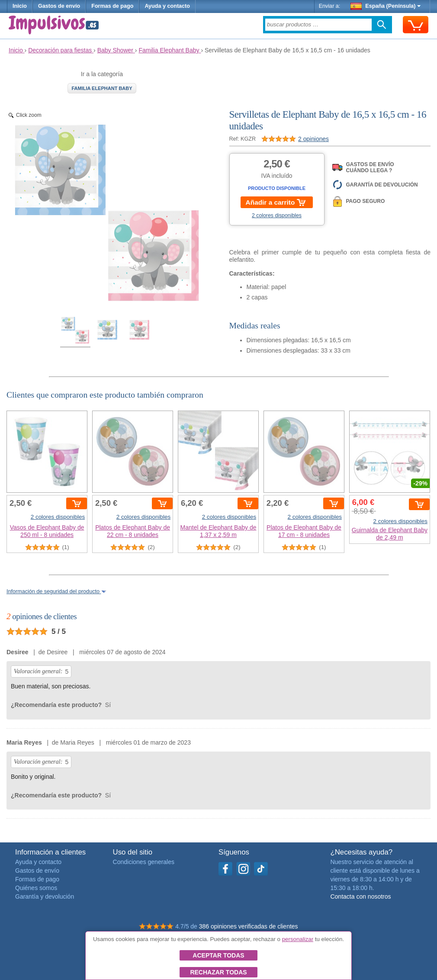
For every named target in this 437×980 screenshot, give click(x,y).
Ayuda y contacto (167, 6)
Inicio (20, 6)
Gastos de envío (59, 6)
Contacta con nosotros (360, 896)
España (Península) (386, 6)
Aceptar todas (218, 955)
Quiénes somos (36, 888)
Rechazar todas (218, 972)
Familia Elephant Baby (102, 88)
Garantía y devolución (45, 896)
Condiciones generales (144, 862)
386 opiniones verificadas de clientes (249, 926)
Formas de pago (112, 6)
